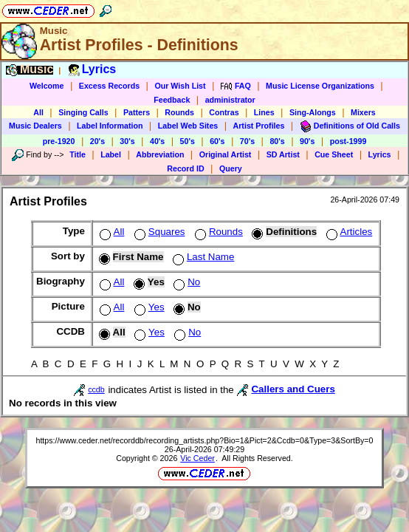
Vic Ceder (197, 458)
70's (247, 141)
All (38, 112)
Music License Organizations (320, 86)
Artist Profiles (259, 126)
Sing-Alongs (313, 112)
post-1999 (348, 141)
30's (127, 141)
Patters (137, 112)
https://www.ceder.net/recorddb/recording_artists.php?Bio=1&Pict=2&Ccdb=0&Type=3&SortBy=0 (204, 440)
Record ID (185, 168)
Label (111, 154)
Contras (224, 112)
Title (78, 154)
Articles (348, 232)
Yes (148, 307)
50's (188, 141)
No (185, 282)
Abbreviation (160, 154)
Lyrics (380, 154)
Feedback (172, 100)
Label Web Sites (188, 126)
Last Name (202, 257)
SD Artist (283, 154)
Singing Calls (83, 112)
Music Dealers (35, 126)
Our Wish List (180, 86)
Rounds (179, 112)
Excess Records (109, 86)
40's (157, 141)
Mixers (363, 112)
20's (97, 141)
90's (307, 141)
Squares (158, 232)
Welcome (47, 86)
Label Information (110, 126)
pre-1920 (59, 141)
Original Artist (226, 154)
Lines (264, 112)
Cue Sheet (334, 154)
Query (231, 168)
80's (277, 141)
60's (217, 141)
